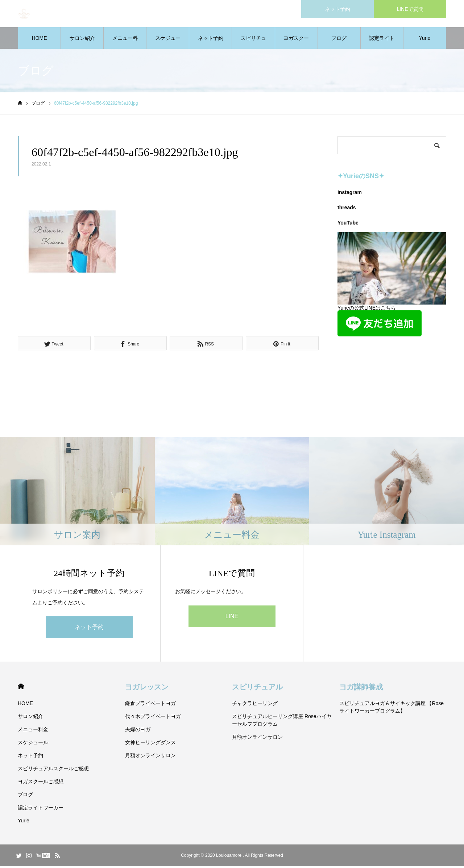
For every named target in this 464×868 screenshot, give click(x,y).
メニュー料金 (125, 44)
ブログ (339, 40)
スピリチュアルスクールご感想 (253, 44)
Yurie (424, 40)
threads (347, 209)
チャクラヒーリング (255, 705)
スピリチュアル (257, 689)
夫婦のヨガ (138, 731)
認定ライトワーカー (382, 44)
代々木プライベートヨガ (153, 718)
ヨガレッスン (147, 689)
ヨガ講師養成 (361, 689)
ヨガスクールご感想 (296, 44)
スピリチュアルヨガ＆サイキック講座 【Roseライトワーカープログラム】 (392, 709)
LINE (232, 618)
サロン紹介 (82, 40)
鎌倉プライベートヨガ (150, 705)
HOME (40, 40)
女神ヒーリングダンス (150, 744)
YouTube (348, 225)
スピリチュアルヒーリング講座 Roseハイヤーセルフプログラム (282, 722)
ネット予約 (211, 40)
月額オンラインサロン (150, 757)
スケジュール (168, 44)
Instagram (350, 194)
